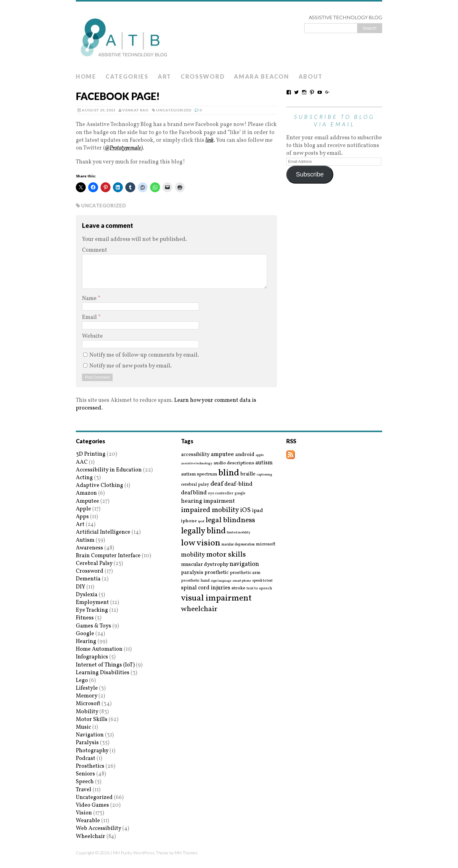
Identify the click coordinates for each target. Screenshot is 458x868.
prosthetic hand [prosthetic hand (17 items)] (195, 581)
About (311, 76)
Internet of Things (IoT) (105, 665)
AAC (82, 462)
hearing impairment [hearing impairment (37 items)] (208, 501)
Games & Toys (93, 626)
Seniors (85, 774)
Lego (82, 681)
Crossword (203, 76)
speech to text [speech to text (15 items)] (262, 581)
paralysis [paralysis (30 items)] (192, 573)
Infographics (92, 657)
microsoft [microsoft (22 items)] (266, 545)
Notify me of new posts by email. (131, 366)
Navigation (90, 735)
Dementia (88, 579)
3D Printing (91, 454)
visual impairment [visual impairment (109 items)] (216, 598)
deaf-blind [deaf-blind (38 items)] (238, 484)
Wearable (88, 821)
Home (86, 76)
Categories (127, 76)
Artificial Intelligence (103, 532)
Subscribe (310, 174)
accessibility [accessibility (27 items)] (195, 455)
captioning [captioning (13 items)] (264, 475)
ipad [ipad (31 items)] (257, 511)
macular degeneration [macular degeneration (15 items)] (238, 545)
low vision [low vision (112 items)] (201, 543)
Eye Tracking (92, 610)
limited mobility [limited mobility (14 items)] (239, 533)
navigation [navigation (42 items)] (244, 564)
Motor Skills (92, 720)
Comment (95, 250)
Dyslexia (87, 595)
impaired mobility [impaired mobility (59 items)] (210, 510)
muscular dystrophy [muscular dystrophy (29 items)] (205, 565)
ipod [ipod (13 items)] (201, 522)
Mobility (87, 712)
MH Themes (186, 853)
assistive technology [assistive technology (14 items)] (197, 464)
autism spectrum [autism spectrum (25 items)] (199, 474)
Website (92, 336)
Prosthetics (90, 766)
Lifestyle (87, 688)
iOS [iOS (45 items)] (245, 510)
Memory (86, 696)
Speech (85, 782)
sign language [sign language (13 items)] (221, 581)
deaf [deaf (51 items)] (217, 484)
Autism (85, 540)
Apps (82, 517)
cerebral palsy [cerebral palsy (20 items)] (195, 485)
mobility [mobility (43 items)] (193, 555)
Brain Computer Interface (108, 556)
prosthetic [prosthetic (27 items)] (217, 573)
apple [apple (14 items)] (260, 455)
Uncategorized (174, 110)
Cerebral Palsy (94, 564)
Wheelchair (91, 837)
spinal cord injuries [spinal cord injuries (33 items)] (206, 588)
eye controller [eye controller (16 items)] (221, 493)
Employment (92, 603)
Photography (92, 751)
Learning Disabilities (103, 673)
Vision (84, 813)
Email (90, 317)
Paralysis (87, 743)
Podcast (86, 759)
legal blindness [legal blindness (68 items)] (230, 521)
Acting (84, 478)
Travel (84, 790)
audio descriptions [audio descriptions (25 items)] (234, 463)
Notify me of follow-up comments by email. (144, 355)
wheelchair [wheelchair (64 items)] (199, 609)
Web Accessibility (98, 829)
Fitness (85, 618)
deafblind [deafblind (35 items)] (194, 493)
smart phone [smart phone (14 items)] (242, 581)
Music (83, 727)
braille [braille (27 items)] (248, 474)
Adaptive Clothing (99, 486)
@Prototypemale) (124, 148)
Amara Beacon (261, 76)
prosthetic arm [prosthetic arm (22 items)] (245, 573)
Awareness (89, 548)
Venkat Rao (136, 110)
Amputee (87, 501)
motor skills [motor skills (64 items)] (226, 555)
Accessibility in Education (109, 470)
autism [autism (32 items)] (264, 463)
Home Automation (99, 649)
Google (85, 634)
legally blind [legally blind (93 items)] (203, 531)
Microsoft (88, 704)
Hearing (86, 642)
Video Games (92, 805)
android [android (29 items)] (245, 455)
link (210, 140)
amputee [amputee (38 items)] (222, 455)
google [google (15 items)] (240, 493)
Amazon (86, 493)
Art (165, 76)
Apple (83, 509)
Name (90, 299)
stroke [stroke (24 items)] (238, 588)
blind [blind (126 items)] (229, 473)
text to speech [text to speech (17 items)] (259, 589)
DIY (80, 587)
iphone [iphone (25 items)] (189, 521)
